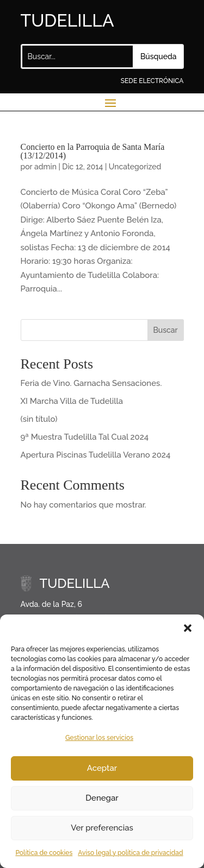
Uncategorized (135, 167)
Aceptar (102, 768)
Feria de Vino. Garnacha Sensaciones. (91, 383)
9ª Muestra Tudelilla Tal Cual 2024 (85, 437)
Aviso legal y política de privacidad (130, 853)
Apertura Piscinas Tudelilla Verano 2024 (96, 455)
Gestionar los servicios (99, 738)
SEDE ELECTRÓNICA (152, 81)
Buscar (165, 330)
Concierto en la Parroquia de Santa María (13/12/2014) (93, 151)
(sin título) (39, 419)
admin (45, 167)
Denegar (102, 798)
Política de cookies (44, 853)
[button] (188, 628)
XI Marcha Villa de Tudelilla (72, 401)
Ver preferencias (102, 828)
